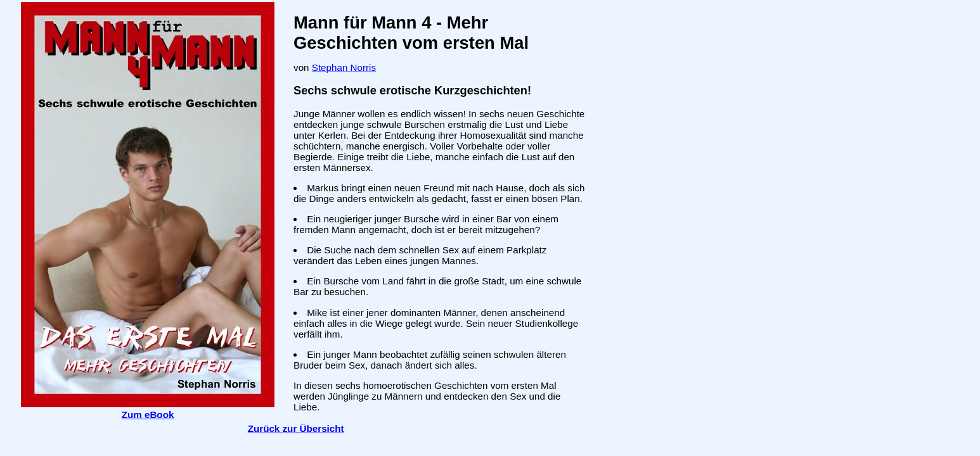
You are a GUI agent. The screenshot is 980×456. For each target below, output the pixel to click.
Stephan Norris (344, 67)
